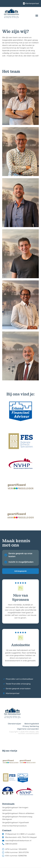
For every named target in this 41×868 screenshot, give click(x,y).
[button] (37, 15)
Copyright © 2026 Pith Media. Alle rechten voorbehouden (24, 733)
